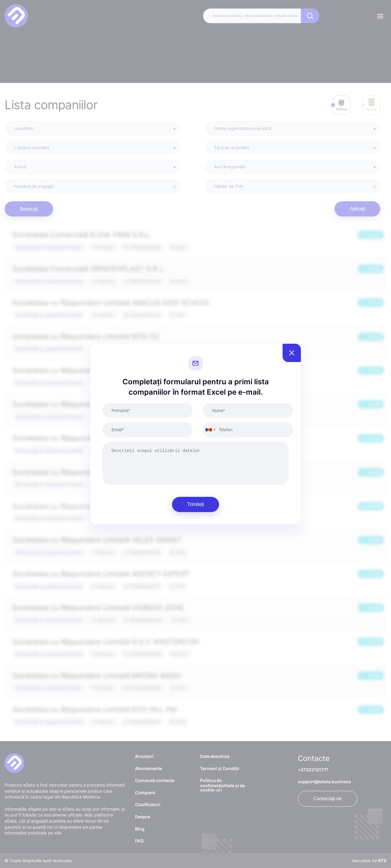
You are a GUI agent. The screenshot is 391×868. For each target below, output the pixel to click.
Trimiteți (196, 504)
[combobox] (210, 430)
